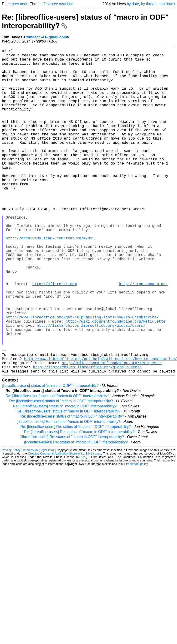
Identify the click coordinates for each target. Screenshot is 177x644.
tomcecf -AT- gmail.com (46, 37)
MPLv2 (82, 529)
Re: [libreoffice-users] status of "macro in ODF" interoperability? (57, 468)
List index (167, 4)
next (23, 4)
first (47, 4)
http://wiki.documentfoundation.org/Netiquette (116, 382)
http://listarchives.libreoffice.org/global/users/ (91, 387)
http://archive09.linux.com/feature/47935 (50, 281)
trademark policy (137, 536)
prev (15, 4)
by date (133, 4)
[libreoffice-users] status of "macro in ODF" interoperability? (50, 458)
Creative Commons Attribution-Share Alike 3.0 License (64, 526)
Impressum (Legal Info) (38, 522)
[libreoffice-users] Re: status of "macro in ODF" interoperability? (69, 494)
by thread (149, 4)
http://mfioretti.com (55, 336)
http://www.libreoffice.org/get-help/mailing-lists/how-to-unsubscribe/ (82, 377)
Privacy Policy (11, 522)
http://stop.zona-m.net (143, 336)
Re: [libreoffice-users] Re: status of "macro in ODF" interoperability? (76, 499)
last (70, 4)
